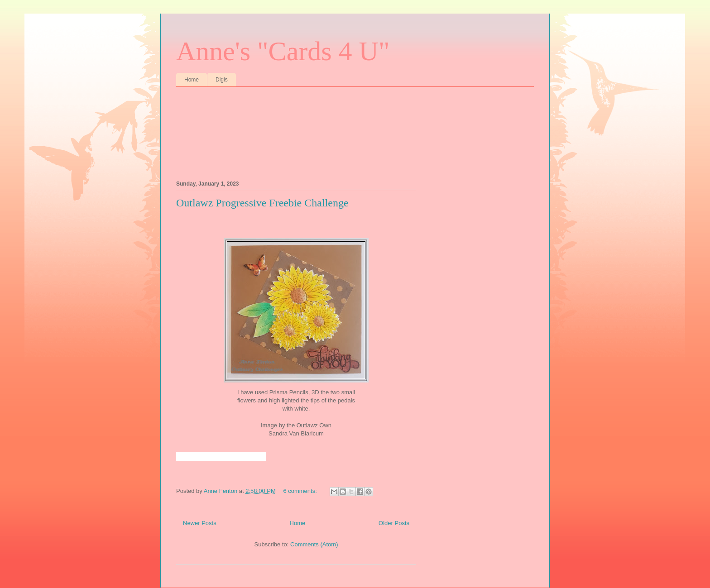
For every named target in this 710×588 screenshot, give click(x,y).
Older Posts (394, 523)
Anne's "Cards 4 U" (283, 51)
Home (192, 80)
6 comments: (301, 491)
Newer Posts (200, 523)
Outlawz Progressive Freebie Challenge (262, 203)
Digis (222, 80)
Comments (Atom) (314, 544)
